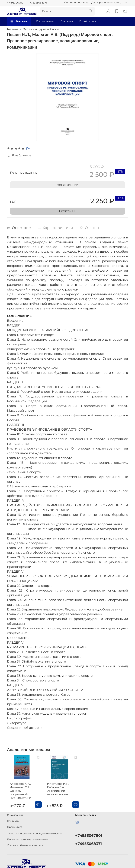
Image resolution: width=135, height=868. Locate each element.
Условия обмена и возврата (25, 843)
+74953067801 (16, 3)
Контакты (67, 21)
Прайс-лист (88, 21)
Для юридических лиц (106, 2)
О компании (45, 21)
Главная (13, 29)
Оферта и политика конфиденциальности (34, 831)
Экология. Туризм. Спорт (41, 29)
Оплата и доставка (76, 2)
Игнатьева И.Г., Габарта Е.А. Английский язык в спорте (60, 787)
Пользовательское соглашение (28, 837)
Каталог (19, 21)
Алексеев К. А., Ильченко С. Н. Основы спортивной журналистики (25, 788)
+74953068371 (38, 3)
